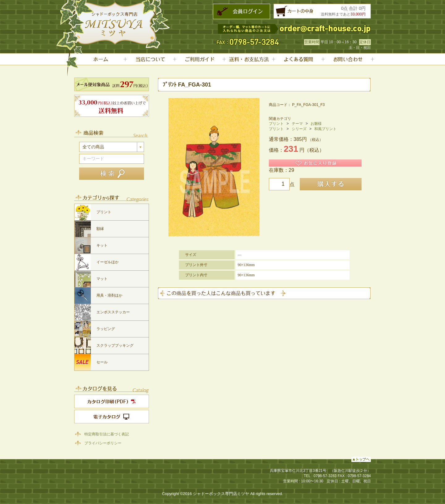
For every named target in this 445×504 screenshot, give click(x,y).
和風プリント (325, 129)
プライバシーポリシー (103, 443)
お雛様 (316, 124)
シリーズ (299, 129)
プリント (276, 124)
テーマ (297, 124)
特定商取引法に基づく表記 (107, 434)
